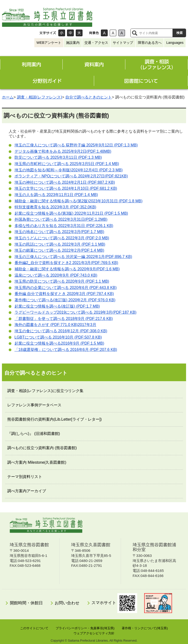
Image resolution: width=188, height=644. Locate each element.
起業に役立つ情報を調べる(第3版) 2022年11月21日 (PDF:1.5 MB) (71, 213)
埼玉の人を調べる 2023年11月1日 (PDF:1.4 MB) (56, 195)
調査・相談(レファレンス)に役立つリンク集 (45, 391)
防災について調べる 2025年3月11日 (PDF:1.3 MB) (58, 157)
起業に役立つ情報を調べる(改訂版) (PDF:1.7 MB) (57, 306)
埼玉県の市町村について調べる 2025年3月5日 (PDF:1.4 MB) (67, 164)
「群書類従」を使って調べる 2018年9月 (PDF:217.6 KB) (64, 319)
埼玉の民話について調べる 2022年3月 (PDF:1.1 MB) (60, 244)
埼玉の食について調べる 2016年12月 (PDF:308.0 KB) (61, 331)
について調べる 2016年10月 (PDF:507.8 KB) (58, 337)
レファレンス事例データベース (34, 405)
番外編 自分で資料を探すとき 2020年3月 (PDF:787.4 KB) (64, 294)
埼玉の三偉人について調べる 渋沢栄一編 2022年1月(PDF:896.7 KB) (73, 257)
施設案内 (73, 43)
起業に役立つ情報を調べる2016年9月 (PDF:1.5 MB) (59, 343)
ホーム (8, 97)
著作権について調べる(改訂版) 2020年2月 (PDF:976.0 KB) (65, 300)
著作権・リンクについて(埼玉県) (145, 628)
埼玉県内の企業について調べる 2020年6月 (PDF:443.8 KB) (66, 288)
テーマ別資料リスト (25, 477)
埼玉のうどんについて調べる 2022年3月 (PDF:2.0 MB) (62, 238)
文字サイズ (48, 33)
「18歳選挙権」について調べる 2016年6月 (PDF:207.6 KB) (66, 350)
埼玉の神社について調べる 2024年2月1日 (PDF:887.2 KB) (65, 182)
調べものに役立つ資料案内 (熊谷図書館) (42, 448)
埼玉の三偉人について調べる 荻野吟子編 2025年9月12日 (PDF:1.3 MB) (76, 145)
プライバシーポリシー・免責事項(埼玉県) (85, 628)
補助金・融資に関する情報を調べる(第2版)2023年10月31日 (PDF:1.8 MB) (79, 201)
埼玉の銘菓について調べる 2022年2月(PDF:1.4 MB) (59, 250)
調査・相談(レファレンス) (40, 97)
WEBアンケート (49, 43)
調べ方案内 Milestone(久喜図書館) (37, 462)
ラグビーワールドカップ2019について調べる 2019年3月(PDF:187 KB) (75, 312)
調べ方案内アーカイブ (27, 491)
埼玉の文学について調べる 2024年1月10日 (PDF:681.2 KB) (66, 188)
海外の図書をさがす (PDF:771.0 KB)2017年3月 (55, 325)
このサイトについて (34, 628)
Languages (175, 43)
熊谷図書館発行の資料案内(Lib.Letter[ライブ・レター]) (54, 419)
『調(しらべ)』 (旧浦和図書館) (34, 434)
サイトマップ (123, 43)
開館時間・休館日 (26, 603)
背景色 (94, 33)
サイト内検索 (135, 33)
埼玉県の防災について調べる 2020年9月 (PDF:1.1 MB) (62, 281)
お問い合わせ (67, 603)
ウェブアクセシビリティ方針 (94, 633)
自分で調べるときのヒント (89, 97)
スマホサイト (114, 603)
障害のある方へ (150, 43)
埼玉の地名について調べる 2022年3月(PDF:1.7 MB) (59, 232)
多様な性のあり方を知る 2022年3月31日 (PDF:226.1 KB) (64, 226)
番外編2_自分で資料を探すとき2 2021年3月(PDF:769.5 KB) (66, 263)
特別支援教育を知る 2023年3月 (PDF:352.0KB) (55, 207)
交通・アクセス (96, 43)
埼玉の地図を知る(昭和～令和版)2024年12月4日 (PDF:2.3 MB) (69, 170)
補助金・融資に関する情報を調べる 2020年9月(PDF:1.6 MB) (67, 269)
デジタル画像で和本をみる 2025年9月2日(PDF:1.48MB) (63, 151)
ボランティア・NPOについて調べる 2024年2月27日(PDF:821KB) (71, 176)
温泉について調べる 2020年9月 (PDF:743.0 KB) (56, 275)
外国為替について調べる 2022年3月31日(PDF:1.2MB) (61, 219)
